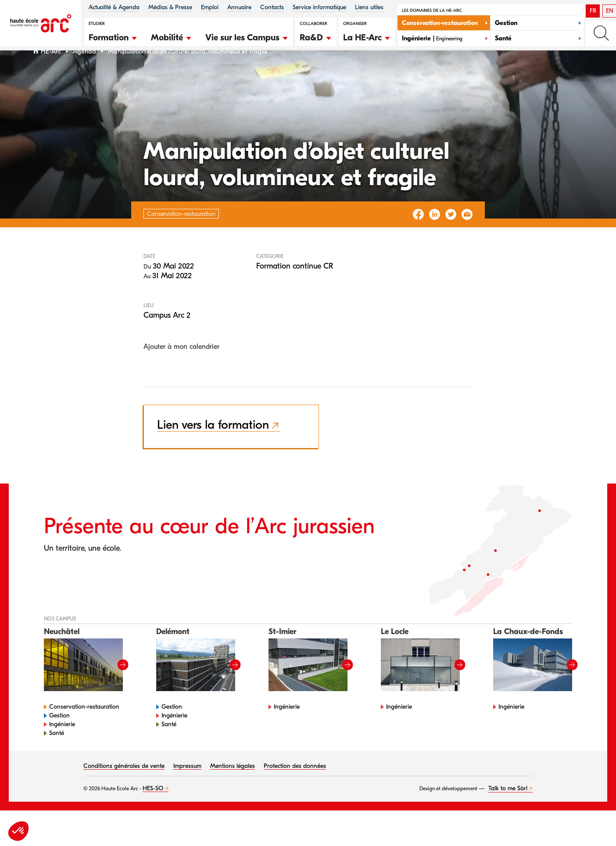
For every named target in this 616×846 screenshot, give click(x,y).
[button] (113, 36)
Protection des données (295, 788)
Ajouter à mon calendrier (181, 369)
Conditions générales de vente (124, 788)
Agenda (84, 74)
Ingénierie (62, 747)
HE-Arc (51, 74)
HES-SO (153, 811)
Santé (57, 755)
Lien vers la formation (213, 448)
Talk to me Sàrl (508, 811)
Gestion (59, 738)
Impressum (187, 788)
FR (593, 11)
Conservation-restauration (84, 729)
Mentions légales (233, 788)
